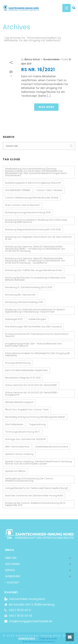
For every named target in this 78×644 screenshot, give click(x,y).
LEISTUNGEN (12, 564)
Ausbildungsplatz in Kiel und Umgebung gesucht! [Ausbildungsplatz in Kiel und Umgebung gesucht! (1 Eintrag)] (33, 183)
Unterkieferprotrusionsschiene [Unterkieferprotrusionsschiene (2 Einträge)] (51, 447)
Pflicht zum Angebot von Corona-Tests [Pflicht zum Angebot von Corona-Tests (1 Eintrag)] (27, 410)
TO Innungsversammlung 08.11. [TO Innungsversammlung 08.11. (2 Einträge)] (23, 432)
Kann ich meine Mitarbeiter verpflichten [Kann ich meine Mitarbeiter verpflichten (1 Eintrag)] (26, 370)
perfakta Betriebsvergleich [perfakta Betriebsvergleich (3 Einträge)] (19, 402)
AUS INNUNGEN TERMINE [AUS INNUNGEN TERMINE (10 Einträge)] (18, 190)
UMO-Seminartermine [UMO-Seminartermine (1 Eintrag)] (17, 447)
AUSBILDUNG (13, 576)
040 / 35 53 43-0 (20, 610)
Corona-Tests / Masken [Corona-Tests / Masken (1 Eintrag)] (49, 190)
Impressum (48, 639)
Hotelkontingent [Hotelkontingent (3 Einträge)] (37, 319)
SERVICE (10, 570)
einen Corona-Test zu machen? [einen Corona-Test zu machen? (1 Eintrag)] (23, 205)
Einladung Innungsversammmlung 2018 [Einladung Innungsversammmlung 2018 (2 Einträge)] (28, 212)
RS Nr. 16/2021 (38, 70)
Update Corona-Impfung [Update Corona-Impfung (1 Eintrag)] (19, 454)
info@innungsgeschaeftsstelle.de (31, 621)
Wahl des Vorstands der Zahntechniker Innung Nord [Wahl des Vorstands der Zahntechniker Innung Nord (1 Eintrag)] (34, 496)
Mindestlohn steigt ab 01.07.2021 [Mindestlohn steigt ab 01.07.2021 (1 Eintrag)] (23, 378)
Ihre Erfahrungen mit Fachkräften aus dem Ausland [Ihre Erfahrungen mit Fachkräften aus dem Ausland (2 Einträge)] (33, 327)
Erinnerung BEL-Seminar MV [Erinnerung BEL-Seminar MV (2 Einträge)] (20, 295)
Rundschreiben (52, 59)
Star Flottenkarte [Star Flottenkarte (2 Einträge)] (14, 424)
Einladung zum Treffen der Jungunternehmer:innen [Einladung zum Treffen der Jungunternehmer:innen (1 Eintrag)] (33, 270)
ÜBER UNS (11, 558)
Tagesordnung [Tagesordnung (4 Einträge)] (37, 424)
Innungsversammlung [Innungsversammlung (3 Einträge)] (18, 363)
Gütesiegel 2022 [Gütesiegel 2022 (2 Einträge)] (14, 319)
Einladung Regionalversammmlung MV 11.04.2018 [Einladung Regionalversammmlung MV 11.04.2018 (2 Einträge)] (33, 229)
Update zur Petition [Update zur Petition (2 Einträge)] (15, 471)
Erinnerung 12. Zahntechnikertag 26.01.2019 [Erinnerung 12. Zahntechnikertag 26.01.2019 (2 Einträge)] (29, 287)
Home (38, 50)
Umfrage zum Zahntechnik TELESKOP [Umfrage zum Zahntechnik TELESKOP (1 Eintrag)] (25, 439)
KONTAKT (12, 582)
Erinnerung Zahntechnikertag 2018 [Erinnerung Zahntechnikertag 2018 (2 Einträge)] (24, 302)
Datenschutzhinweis (39, 641)
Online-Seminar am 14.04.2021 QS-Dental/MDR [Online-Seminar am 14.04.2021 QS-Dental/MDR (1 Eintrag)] (31, 385)
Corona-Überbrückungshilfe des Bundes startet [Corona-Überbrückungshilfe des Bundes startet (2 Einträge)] (32, 198)
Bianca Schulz (32, 59)
